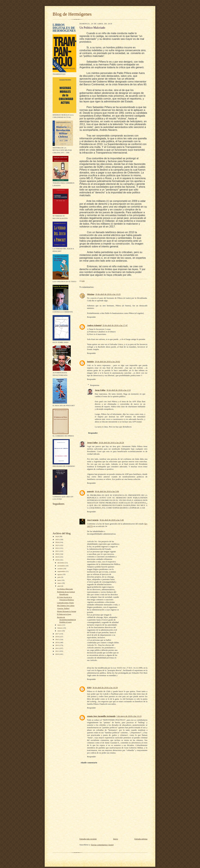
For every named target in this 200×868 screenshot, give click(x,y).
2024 (57, 542)
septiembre (62, 571)
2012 (57, 648)
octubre (60, 569)
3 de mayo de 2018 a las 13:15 (129, 716)
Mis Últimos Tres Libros (66, 605)
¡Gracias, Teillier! (63, 608)
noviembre (62, 566)
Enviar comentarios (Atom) (102, 845)
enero (60, 631)
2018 (57, 560)
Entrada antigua (141, 839)
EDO (89, 688)
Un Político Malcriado (65, 589)
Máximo (91, 294)
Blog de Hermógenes (72, 14)
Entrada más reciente (88, 839)
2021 (57, 551)
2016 (57, 637)
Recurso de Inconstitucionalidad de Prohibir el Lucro (67, 620)
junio (60, 580)
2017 (57, 634)
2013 (57, 645)
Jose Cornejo (93, 520)
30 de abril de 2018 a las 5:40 (112, 520)
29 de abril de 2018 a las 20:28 (111, 443)
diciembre (61, 563)
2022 (57, 548)
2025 (57, 539)
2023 (57, 545)
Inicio (115, 839)
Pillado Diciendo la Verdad (67, 611)
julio (59, 577)
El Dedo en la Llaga (64, 614)
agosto (60, 574)
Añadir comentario (89, 763)
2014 (57, 642)
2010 (57, 654)
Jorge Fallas (100, 390)
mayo (60, 583)
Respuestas (95, 385)
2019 (57, 557)
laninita (90, 361)
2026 (57, 536)
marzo (60, 625)
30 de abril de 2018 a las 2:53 (119, 390)
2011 (57, 651)
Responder (91, 317)
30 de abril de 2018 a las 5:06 (107, 491)
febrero (60, 628)
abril (59, 586)
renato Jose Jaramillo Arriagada (101, 716)
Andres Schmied (94, 325)
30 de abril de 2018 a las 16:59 (105, 688)
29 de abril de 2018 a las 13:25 (108, 294)
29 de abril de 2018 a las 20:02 (107, 361)
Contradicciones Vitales (65, 603)
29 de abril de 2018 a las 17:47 (115, 325)
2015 (57, 639)
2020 (57, 554)
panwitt (90, 491)
